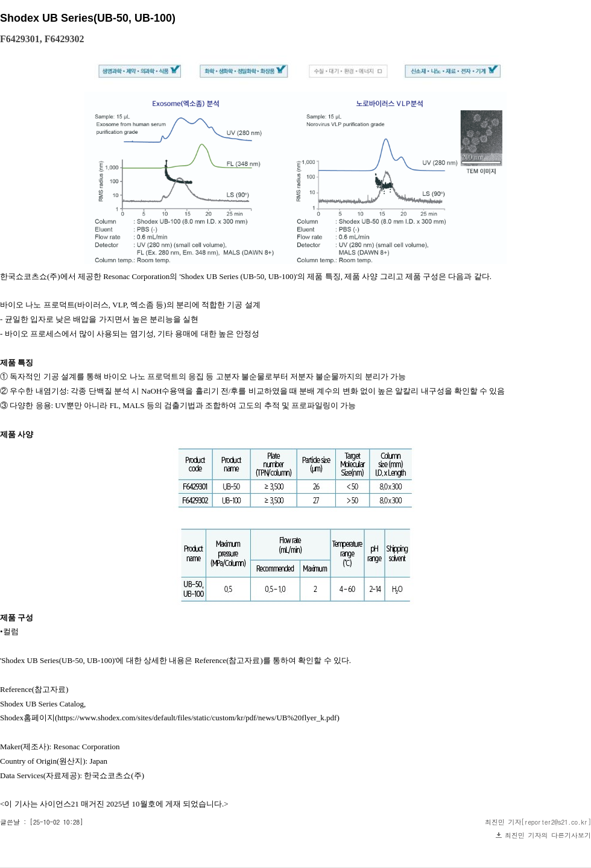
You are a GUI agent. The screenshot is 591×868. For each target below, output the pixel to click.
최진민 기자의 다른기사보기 (548, 835)
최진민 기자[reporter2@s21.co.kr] (538, 822)
